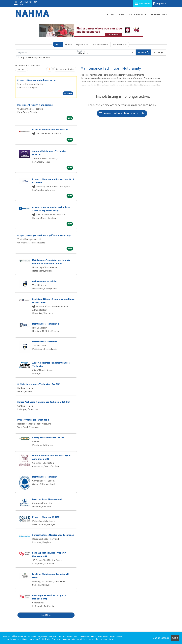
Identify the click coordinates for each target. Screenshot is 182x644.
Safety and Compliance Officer (48, 438)
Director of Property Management (35, 105)
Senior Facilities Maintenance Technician (53, 535)
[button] (159, 52)
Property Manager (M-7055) (46, 517)
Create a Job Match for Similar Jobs (122, 113)
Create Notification (65, 69)
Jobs (121, 14)
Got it (175, 638)
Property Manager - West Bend (33, 420)
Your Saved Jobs (120, 44)
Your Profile (138, 14)
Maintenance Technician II (46, 324)
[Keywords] (46, 52)
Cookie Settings (161, 638)
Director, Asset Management (47, 499)
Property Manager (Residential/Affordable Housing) (44, 235)
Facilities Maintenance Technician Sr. (51, 129)
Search (58, 44)
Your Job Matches (100, 44)
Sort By (21, 69)
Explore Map (82, 44)
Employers (160, 3)
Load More (46, 615)
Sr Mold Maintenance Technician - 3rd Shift (39, 384)
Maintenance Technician (45, 281)
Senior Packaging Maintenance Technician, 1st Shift (44, 402)
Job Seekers (142, 3)
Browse (68, 44)
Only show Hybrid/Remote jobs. (35, 57)
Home (110, 14)
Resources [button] (158, 14)
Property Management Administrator (37, 80)
